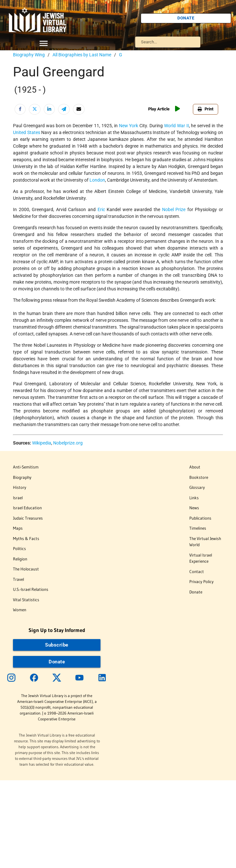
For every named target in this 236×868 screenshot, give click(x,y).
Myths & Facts (26, 538)
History (20, 487)
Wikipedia (42, 443)
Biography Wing (29, 55)
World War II (177, 126)
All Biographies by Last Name (82, 55)
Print (206, 109)
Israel (18, 498)
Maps (18, 528)
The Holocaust (26, 569)
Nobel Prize (174, 209)
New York (129, 126)
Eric (101, 209)
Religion (20, 559)
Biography (22, 477)
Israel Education (27, 508)
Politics (19, 548)
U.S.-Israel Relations (31, 589)
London (97, 180)
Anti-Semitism (26, 467)
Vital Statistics (26, 600)
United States (27, 132)
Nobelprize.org (68, 443)
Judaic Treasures (28, 518)
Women (20, 610)
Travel (18, 579)
